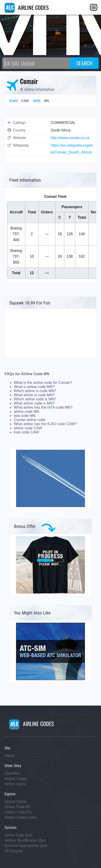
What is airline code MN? (34, 387)
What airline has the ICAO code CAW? (45, 424)
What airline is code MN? (34, 395)
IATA (37, 101)
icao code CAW (26, 432)
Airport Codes (16, 779)
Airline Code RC (18, 807)
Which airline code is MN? (35, 399)
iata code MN (25, 416)
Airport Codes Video (21, 817)
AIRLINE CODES (27, 7)
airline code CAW (28, 428)
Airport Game (15, 802)
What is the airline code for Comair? (43, 383)
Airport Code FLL (19, 812)
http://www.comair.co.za (70, 138)
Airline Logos (15, 784)
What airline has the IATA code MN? (43, 407)
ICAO (13, 101)
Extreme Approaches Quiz (26, 846)
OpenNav (12, 773)
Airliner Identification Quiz (25, 840)
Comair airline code (30, 420)
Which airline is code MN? (35, 391)
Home (10, 756)
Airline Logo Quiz (19, 835)
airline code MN (27, 412)
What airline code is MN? (34, 403)
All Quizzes (14, 851)
